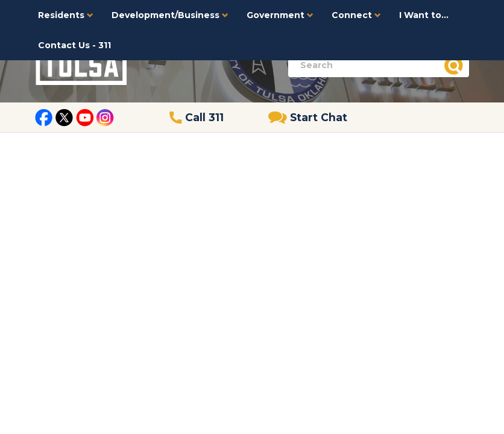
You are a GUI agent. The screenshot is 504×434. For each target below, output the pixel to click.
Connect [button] (356, 15)
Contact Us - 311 (74, 45)
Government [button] (280, 15)
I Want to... (424, 15)
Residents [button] (66, 15)
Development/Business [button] (170, 15)
